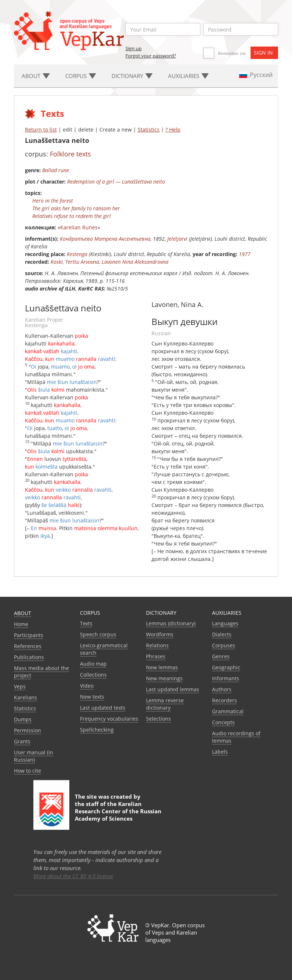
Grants (22, 741)
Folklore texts (70, 154)
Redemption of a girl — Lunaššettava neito (116, 182)
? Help (173, 130)
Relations (157, 645)
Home (21, 624)
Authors (222, 689)
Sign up (134, 48)
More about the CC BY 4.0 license (73, 876)
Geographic (226, 667)
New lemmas (162, 667)
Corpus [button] (81, 76)
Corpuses (224, 645)
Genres (221, 656)
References (28, 646)
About (23, 613)
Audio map (93, 664)
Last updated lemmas (173, 689)
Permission (28, 730)
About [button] (36, 76)
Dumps (23, 719)
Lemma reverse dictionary (165, 704)
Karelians (25, 697)
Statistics (149, 130)
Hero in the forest (53, 201)
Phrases (156, 656)
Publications (29, 657)
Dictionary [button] (132, 76)
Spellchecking (97, 730)
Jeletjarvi (177, 239)
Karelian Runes (79, 227)
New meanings (164, 678)
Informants (226, 678)
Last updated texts (103, 708)
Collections (93, 675)
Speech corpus (98, 634)
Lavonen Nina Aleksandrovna (135, 262)
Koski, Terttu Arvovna (75, 262)
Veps (20, 686)
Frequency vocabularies (109, 719)
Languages (225, 623)
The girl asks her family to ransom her (76, 208)
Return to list (41, 130)
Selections (158, 719)
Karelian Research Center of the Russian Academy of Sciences (118, 811)
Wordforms (160, 634)
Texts (86, 623)
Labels (220, 752)
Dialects (222, 634)
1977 (245, 254)
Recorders (225, 700)
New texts (92, 697)
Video (87, 686)
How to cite (28, 771)
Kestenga (77, 254)
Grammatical (228, 711)
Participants (29, 635)
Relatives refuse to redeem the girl (72, 216)
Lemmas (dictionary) (171, 623)
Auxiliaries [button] (188, 76)
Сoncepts (223, 722)
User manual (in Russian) (34, 756)
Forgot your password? (151, 56)
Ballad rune (56, 170)
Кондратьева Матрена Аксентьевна (105, 239)
